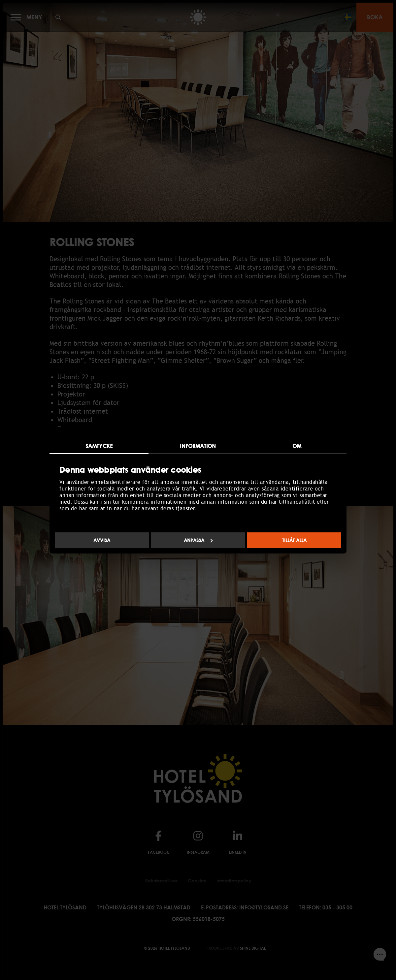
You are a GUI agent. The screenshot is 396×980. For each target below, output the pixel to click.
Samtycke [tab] (99, 446)
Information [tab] (198, 446)
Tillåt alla (294, 540)
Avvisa (102, 540)
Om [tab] (297, 446)
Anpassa (198, 540)
